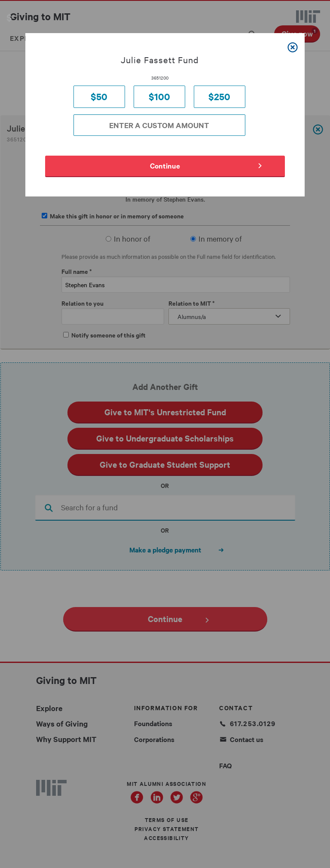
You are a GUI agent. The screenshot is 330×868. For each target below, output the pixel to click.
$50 (99, 97)
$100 (159, 97)
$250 (219, 97)
